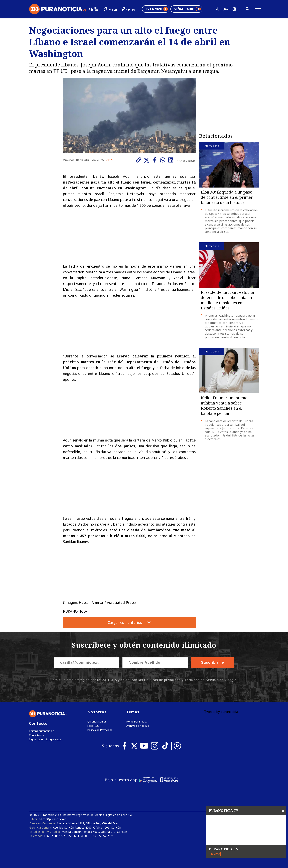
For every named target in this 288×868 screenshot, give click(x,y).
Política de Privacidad (100, 730)
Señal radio (187, 9)
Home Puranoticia (137, 722)
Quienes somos (97, 722)
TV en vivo (156, 9)
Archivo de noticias (138, 726)
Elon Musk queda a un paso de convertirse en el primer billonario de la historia (227, 197)
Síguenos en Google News (45, 739)
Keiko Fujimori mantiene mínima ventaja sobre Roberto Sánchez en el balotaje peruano (224, 406)
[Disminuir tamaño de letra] (225, 9)
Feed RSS (93, 726)
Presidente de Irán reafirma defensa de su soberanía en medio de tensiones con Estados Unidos (227, 300)
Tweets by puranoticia (221, 712)
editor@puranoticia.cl (42, 731)
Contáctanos (36, 735)
